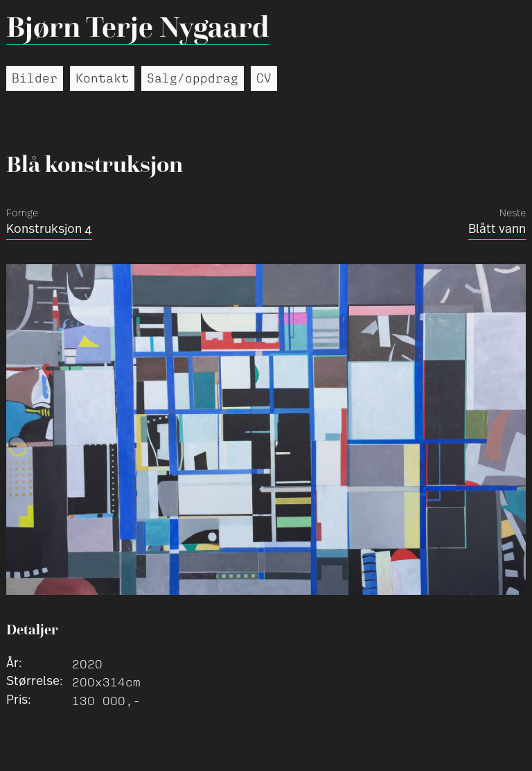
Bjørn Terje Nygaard (138, 27)
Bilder (35, 78)
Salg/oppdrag (193, 78)
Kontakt (102, 78)
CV (264, 78)
